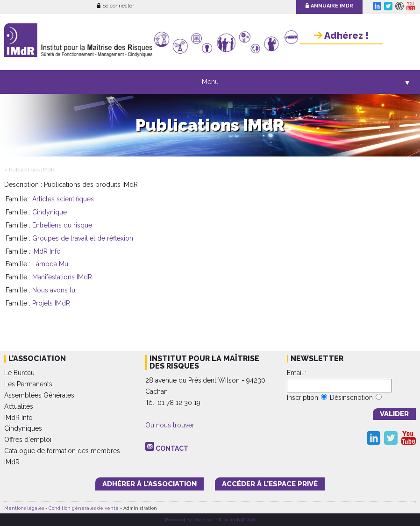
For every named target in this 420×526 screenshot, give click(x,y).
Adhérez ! (341, 36)
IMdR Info (46, 251)
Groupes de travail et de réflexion (83, 238)
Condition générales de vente (84, 508)
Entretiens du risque (62, 225)
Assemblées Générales (39, 395)
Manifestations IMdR (62, 277)
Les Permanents (28, 384)
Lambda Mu (50, 264)
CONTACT (172, 448)
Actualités (19, 406)
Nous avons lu (54, 290)
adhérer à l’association (149, 484)
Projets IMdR (51, 303)
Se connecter (116, 6)
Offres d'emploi (28, 440)
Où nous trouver (170, 425)
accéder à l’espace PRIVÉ (270, 484)
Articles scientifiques (63, 199)
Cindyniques (23, 428)
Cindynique (50, 212)
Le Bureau (19, 373)
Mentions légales (24, 508)
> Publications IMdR (29, 170)
